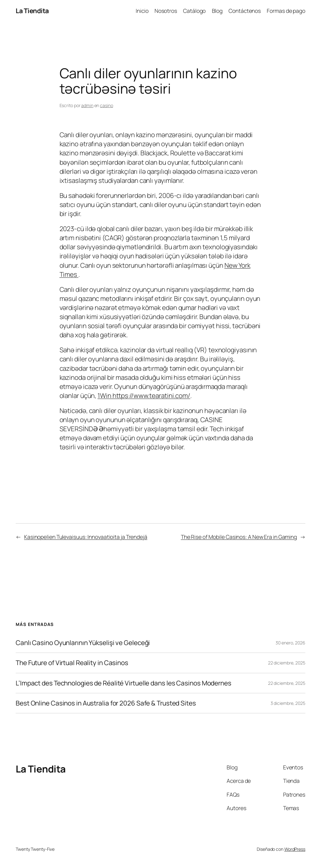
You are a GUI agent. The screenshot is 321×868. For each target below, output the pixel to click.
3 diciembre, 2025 (288, 703)
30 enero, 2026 (290, 643)
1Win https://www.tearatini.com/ (144, 395)
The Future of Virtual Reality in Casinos (72, 663)
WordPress (295, 849)
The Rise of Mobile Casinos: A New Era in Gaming (239, 537)
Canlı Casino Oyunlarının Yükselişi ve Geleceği (83, 643)
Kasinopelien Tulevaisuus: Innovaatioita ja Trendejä (86, 537)
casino (106, 105)
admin (87, 105)
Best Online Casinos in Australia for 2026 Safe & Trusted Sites (106, 703)
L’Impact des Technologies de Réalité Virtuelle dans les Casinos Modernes (124, 683)
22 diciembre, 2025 (287, 663)
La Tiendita (32, 11)
